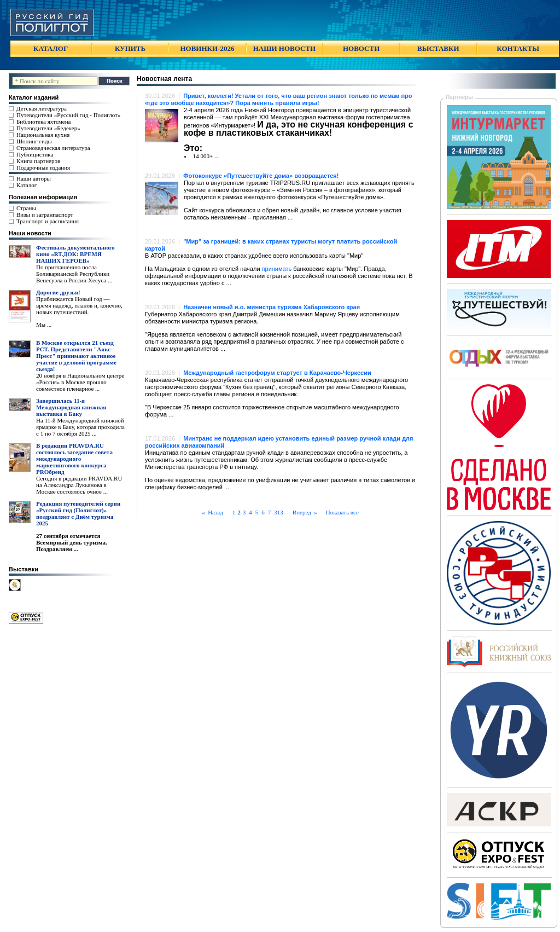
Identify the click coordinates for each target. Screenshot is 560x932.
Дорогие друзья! (58, 292)
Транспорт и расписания (48, 221)
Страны (26, 208)
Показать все (342, 512)
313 (279, 512)
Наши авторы (34, 178)
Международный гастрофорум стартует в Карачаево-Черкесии (277, 373)
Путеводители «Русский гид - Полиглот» (68, 115)
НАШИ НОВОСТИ (284, 48)
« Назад (215, 512)
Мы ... (44, 325)
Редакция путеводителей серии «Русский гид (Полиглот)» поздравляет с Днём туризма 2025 (78, 513)
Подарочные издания (43, 167)
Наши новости (30, 233)
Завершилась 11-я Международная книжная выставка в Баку (71, 407)
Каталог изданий (34, 97)
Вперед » (302, 512)
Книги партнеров (38, 161)
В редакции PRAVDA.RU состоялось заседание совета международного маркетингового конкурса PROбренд (74, 459)
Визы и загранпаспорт (45, 215)
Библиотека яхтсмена (43, 121)
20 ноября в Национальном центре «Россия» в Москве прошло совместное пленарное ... (80, 382)
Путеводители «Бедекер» (48, 128)
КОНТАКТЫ (518, 48)
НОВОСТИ (361, 48)
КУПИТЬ (130, 48)
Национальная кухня (43, 135)
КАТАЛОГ (51, 48)
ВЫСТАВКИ (438, 48)
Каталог (27, 185)
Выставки (24, 569)
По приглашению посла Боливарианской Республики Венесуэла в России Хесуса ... (74, 274)
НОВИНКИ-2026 (207, 48)
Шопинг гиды (34, 141)
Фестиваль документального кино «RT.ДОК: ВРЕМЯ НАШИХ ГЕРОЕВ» (75, 254)
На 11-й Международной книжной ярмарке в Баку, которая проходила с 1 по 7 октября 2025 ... (80, 427)
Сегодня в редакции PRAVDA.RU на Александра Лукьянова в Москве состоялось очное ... (79, 485)
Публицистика (35, 154)
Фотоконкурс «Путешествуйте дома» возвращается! (261, 176)
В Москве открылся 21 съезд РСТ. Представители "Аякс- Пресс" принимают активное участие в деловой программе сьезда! (76, 356)
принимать (277, 269)
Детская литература (42, 108)
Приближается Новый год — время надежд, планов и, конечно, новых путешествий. (79, 305)
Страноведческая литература (53, 148)
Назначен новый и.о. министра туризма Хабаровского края (272, 307)
